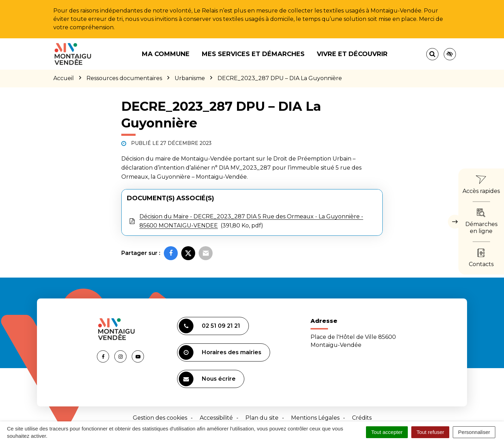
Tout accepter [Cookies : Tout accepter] (387, 432)
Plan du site (262, 418)
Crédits (362, 418)
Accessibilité (216, 418)
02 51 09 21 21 (209, 326)
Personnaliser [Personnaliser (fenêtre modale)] (474, 432)
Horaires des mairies (220, 352)
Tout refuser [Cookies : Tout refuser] (430, 432)
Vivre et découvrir (352, 54)
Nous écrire (207, 379)
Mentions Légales (315, 418)
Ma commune (166, 54)
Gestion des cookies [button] (160, 418)
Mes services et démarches (253, 54)
